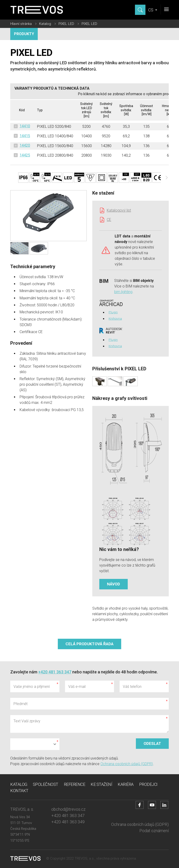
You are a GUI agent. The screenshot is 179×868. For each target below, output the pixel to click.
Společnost (46, 784)
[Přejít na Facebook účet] (140, 805)
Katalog (45, 24)
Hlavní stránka (21, 24)
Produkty (24, 34)
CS (151, 10)
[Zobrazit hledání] (140, 10)
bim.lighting (123, 292)
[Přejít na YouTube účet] (152, 805)
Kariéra (126, 784)
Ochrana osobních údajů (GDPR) (127, 764)
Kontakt (19, 791)
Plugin (113, 312)
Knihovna (115, 318)
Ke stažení (101, 784)
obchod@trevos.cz (68, 809)
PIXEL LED (66, 24)
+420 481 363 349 (68, 822)
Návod (114, 584)
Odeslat (152, 743)
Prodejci (148, 784)
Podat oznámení (154, 831)
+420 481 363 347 (55, 672)
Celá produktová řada (89, 644)
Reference (75, 784)
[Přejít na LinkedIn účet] (164, 805)
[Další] (167, 178)
